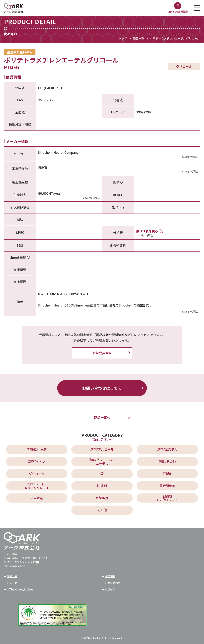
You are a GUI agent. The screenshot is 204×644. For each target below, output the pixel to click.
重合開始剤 (167, 486)
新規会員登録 (102, 353)
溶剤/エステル (167, 449)
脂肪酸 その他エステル (167, 498)
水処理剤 (102, 498)
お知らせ (12, 583)
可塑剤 (167, 474)
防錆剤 (102, 486)
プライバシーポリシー (20, 589)
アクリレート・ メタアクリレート (37, 486)
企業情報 (110, 576)
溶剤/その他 (167, 461)
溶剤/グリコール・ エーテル (102, 462)
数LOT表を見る (147, 231)
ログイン (110, 589)
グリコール (37, 474)
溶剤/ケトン (37, 461)
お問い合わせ (113, 583)
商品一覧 (138, 38)
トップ (123, 38)
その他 (102, 510)
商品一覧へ (102, 417)
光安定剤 (37, 498)
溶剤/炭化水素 (37, 449)
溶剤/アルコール (102, 449)
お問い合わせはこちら (102, 388)
